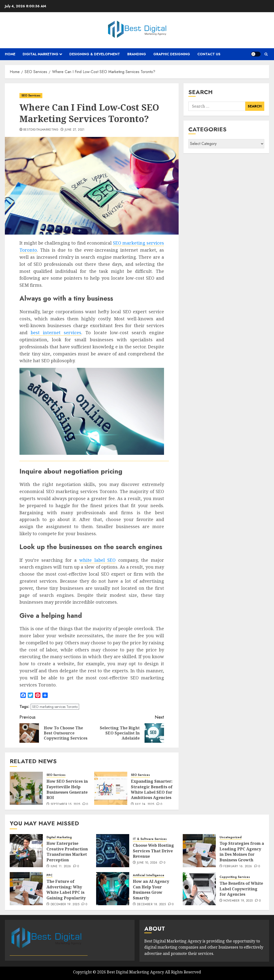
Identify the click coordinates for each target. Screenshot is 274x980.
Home (10, 54)
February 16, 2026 (238, 866)
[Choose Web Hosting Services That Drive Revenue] (113, 851)
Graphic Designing (172, 54)
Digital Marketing (41, 54)
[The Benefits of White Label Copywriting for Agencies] (199, 889)
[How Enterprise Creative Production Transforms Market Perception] (26, 851)
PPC (50, 875)
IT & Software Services (150, 839)
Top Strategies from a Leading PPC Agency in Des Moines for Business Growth (242, 852)
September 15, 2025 (65, 804)
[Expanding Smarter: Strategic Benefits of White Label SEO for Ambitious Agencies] (111, 788)
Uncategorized (231, 837)
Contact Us (209, 54)
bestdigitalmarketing (41, 130)
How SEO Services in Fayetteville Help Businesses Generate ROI (67, 789)
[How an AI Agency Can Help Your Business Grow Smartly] (113, 889)
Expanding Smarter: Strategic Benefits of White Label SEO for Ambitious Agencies (152, 789)
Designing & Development (95, 54)
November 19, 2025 (238, 901)
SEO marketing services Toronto (55, 707)
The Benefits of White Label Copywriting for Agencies (241, 889)
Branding (137, 54)
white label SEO (97, 560)
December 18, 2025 (151, 904)
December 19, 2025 (65, 904)
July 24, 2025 (145, 804)
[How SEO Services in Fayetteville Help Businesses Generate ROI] (26, 788)
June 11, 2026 (61, 866)
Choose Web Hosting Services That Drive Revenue (153, 851)
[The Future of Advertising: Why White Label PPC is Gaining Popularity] (26, 889)
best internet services (56, 333)
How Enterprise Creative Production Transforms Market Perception (67, 852)
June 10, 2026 (147, 863)
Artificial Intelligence (149, 875)
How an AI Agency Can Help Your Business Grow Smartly (151, 890)
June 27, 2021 (75, 130)
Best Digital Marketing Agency (135, 972)
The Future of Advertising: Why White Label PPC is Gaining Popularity (66, 890)
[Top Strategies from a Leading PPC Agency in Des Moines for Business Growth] (199, 851)
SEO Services (31, 95)
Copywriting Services (235, 877)
